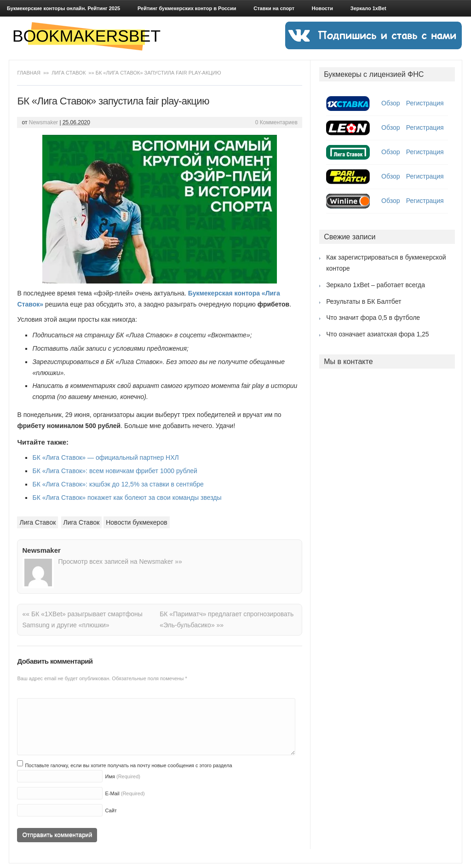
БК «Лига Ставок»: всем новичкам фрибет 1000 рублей (115, 471)
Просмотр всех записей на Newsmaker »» (120, 561)
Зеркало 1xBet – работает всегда (376, 285)
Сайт (111, 810)
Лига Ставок (69, 73)
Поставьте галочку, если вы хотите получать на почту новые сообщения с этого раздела (128, 765)
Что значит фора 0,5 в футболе (373, 318)
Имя (110, 776)
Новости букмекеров (136, 522)
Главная (29, 73)
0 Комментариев (276, 122)
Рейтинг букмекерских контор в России (187, 8)
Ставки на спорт (274, 8)
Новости (322, 8)
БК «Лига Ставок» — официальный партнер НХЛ (105, 457)
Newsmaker (43, 122)
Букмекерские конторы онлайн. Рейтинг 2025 (63, 8)
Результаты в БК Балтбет (364, 301)
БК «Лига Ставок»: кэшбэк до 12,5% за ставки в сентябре (118, 484)
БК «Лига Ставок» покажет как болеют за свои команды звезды (127, 498)
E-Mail (112, 793)
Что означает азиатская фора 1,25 (378, 334)
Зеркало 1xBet (368, 8)
